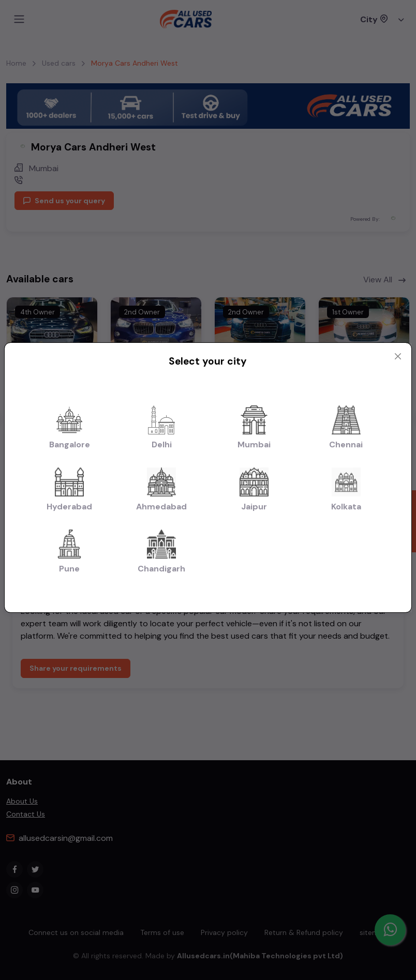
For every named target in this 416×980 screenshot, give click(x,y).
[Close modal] (398, 356)
